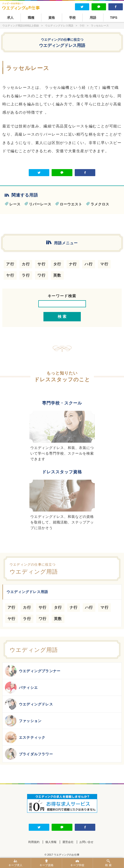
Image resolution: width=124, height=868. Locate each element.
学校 (72, 18)
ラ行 (26, 275)
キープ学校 (78, 863)
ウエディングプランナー (33, 671)
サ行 (41, 264)
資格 (52, 18)
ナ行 (73, 264)
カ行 (26, 264)
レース (15, 204)
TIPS (114, 18)
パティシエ (21, 687)
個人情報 (51, 842)
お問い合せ (86, 842)
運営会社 (68, 842)
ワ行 (41, 275)
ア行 (10, 264)
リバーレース (40, 204)
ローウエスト (71, 204)
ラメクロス (100, 204)
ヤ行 (10, 275)
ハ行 (89, 264)
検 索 (108, 863)
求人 (10, 18)
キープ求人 (15, 863)
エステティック (25, 737)
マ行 (104, 264)
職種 (31, 18)
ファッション (23, 721)
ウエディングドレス (29, 704)
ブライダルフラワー (29, 754)
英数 (57, 275)
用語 (93, 18)
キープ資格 (46, 863)
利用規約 (34, 842)
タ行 (57, 264)
